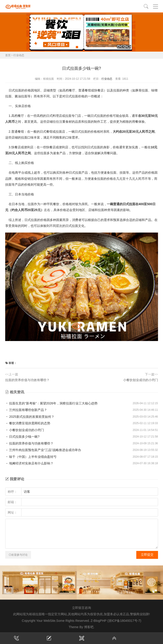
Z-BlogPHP (98, 621)
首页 (8, 55)
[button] (77, 47)
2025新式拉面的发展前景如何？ (30, 417)
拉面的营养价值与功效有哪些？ (27, 380)
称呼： (12, 492)
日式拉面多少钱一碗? (22, 437)
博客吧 (89, 627)
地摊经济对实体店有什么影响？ (29, 463)
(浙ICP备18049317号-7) (124, 621)
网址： (12, 512)
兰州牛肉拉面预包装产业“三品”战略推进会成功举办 (43, 450)
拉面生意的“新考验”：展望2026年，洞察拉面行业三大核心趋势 (51, 403)
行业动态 (19, 55)
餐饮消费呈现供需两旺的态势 (28, 423)
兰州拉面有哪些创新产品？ (26, 410)
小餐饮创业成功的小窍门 (141, 380)
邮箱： (12, 502)
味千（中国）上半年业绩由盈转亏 (31, 457)
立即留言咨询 (81, 608)
